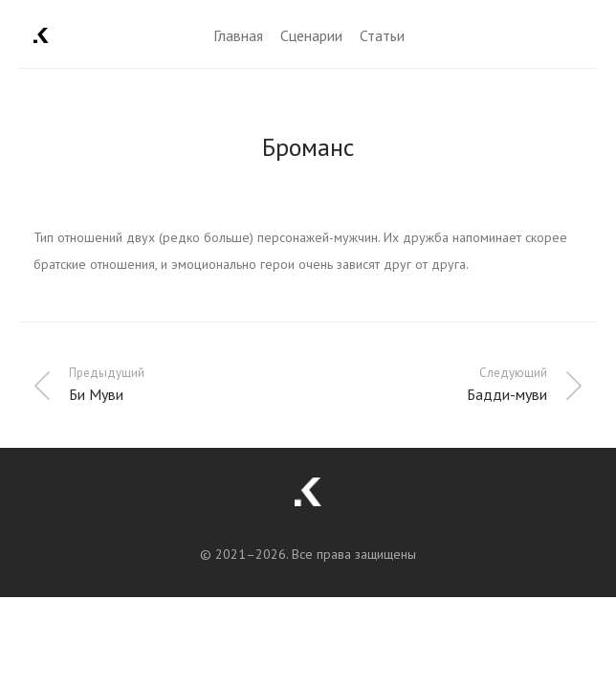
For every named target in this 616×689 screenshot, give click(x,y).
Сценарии (311, 35)
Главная (238, 35)
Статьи (382, 35)
